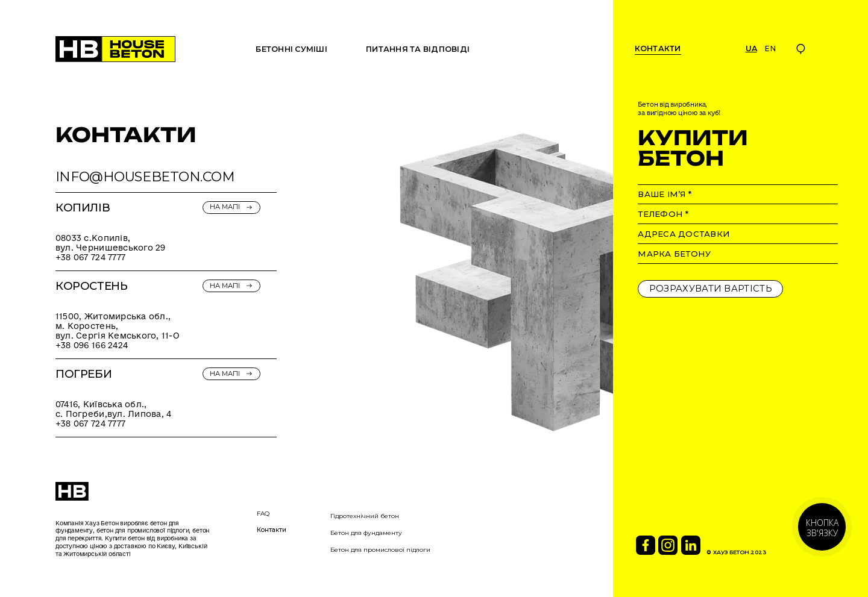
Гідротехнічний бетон (365, 516)
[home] (115, 49)
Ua (751, 49)
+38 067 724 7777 (90, 257)
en (770, 49)
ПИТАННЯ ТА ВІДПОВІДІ (418, 49)
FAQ (263, 514)
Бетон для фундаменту (366, 533)
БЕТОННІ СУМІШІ (291, 49)
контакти (658, 48)
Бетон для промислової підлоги (380, 550)
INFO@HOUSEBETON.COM (145, 177)
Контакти (272, 530)
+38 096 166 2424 (92, 345)
